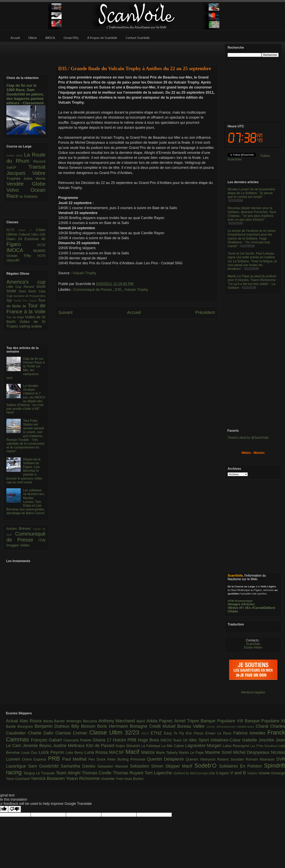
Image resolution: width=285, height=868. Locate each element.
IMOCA (20, 250)
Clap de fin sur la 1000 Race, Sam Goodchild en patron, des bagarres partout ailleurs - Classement (25, 94)
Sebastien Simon (148, 766)
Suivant (65, 312)
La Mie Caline (173, 746)
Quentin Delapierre (166, 759)
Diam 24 (15, 239)
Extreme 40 (35, 239)
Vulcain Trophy (84, 273)
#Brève (233, 608)
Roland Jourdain (231, 759)
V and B (239, 773)
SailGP (17, 168)
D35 (119, 290)
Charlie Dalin (42, 733)
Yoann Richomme (84, 778)
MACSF (117, 752)
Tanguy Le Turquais (40, 773)
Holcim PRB (125, 740)
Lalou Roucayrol (236, 746)
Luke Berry (75, 753)
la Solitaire (29, 196)
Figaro (22, 244)
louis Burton (134, 779)
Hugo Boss (149, 740)
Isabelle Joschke (259, 740)
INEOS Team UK (175, 740)
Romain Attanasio (261, 759)
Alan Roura (31, 721)
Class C (27, 230)
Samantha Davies (79, 766)
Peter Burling (119, 759)
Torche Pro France (26, 301)
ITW (42, 540)
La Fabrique (151, 746)
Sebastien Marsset (114, 766)
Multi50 (39, 251)
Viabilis (253, 773)
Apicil (141, 721)
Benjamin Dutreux (53, 726)
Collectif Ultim (29, 234)
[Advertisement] (137, 51)
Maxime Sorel (219, 752)
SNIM (13, 291)
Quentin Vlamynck (201, 759)
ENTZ (146, 733)
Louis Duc (30, 753)
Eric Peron (196, 733)
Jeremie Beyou (38, 746)
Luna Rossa (97, 752)
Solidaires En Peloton (242, 766)
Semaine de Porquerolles (29, 296)
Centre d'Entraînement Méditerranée (231, 727)
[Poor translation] (15, 809)
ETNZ (157, 733)
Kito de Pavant (101, 746)
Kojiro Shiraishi (128, 746)
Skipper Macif (180, 766)
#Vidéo (233, 611)
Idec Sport (200, 740)
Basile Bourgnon (20, 726)
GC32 (41, 245)
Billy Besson (84, 726)
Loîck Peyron (52, 752)
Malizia (149, 752)
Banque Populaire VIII (223, 721)
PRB (55, 759)
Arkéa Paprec (160, 721)
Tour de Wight (16, 317)
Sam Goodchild (44, 766)
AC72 (13, 230)
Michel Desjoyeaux (252, 752)
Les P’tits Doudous (264, 746)
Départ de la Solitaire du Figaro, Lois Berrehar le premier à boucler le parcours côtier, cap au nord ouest (25, 471)
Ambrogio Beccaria (82, 721)
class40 (13, 260)
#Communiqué (244, 601)
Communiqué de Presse (93, 290)
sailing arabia (30, 326)
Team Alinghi (69, 773)
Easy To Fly (175, 733)
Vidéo (25, 545)
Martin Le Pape (192, 753)
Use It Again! (220, 773)
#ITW (231, 601)
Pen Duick (98, 759)
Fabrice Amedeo (250, 733)
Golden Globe (15, 156)
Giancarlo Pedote (78, 740)
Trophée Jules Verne (26, 178)
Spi (10, 300)
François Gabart (47, 740)
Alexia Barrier (55, 721)
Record (39, 161)
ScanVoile (253, 644)
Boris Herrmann (114, 726)
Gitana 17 (103, 740)
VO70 (41, 256)
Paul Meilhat (75, 759)
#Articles (248, 604)
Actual (13, 721)
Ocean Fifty (22, 256)
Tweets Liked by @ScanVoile (248, 438)
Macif (133, 752)
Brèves (26, 528)
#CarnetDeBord (263, 608)
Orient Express (35, 759)
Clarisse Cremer (72, 733)
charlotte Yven (113, 779)
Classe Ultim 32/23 (115, 732)
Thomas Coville (97, 773)
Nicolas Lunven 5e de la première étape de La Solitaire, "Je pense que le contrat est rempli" (251, 193)
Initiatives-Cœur (226, 740)
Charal (263, 726)
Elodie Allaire (253, 647)
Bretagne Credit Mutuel (154, 726)
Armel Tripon (187, 721)
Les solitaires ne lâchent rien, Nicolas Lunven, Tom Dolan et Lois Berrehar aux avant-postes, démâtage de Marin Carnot (26, 502)
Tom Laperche (159, 773)
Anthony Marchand (117, 721)
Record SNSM (35, 287)
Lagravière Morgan (204, 746)
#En (248, 608)
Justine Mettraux (69, 746)
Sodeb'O (207, 766)
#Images (234, 604)
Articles (13, 529)
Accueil (134, 312)
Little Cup (15, 287)
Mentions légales (253, 692)
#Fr (242, 608)
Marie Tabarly (168, 753)
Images (13, 545)
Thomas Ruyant (129, 773)
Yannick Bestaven (48, 778)
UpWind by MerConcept (191, 773)
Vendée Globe (26, 184)
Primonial (139, 759)
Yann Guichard (18, 779)
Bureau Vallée (192, 726)
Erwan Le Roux (219, 733)
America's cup (26, 282)
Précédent (205, 312)
